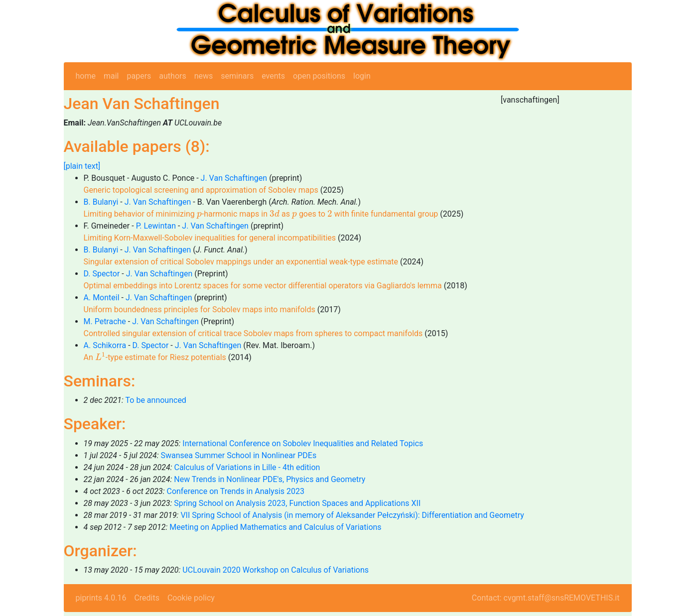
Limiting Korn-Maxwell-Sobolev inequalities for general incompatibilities (210, 238)
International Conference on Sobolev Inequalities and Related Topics (303, 443)
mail (111, 76)
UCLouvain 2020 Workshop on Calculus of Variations (276, 570)
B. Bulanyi (101, 202)
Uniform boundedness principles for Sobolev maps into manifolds (200, 309)
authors (172, 76)
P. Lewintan (156, 226)
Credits (147, 598)
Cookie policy (191, 598)
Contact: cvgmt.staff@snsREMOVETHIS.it (546, 598)
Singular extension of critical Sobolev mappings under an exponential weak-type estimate (241, 262)
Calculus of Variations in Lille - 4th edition (247, 467)
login (362, 76)
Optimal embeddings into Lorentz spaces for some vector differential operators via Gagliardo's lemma (263, 286)
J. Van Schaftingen (234, 178)
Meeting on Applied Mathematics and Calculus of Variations (275, 527)
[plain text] (82, 166)
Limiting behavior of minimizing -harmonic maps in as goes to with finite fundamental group (261, 214)
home (86, 76)
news (204, 76)
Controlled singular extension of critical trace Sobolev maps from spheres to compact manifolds (253, 333)
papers (139, 76)
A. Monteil (102, 298)
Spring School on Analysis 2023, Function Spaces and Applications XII (297, 503)
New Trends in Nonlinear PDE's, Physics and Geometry (270, 479)
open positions (319, 76)
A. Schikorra (105, 345)
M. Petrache (105, 321)
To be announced (156, 400)
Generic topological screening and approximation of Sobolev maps (201, 190)
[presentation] (199, 215)
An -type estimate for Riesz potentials (155, 357)
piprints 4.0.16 (101, 598)
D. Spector (102, 274)
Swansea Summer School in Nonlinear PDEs (238, 455)
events (273, 76)
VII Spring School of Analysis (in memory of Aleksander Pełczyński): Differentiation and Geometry (352, 515)
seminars (237, 76)
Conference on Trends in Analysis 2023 (235, 491)
